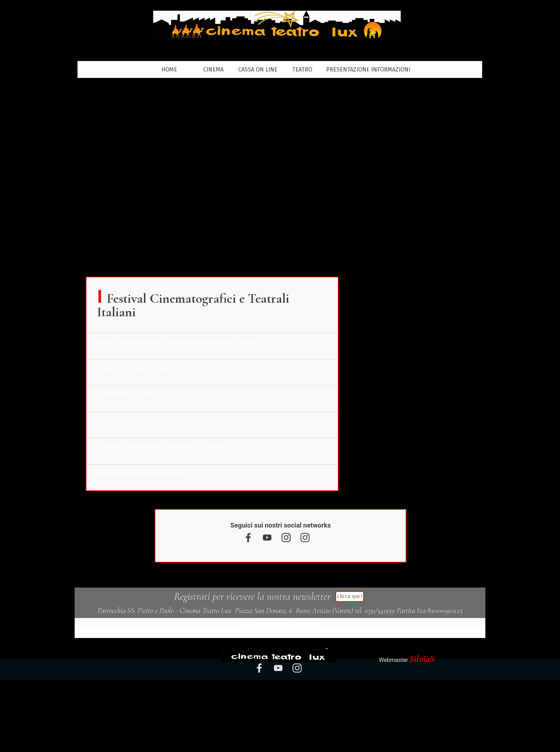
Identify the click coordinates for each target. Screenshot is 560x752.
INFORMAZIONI (391, 70)
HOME (169, 70)
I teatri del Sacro (121, 421)
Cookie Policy (447, 631)
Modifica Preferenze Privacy (133, 631)
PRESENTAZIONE (348, 70)
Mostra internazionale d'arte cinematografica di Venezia (179, 342)
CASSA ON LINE (258, 70)
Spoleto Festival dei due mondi (142, 473)
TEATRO (302, 70)
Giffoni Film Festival (127, 394)
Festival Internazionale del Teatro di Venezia (162, 447)
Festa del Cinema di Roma (136, 368)
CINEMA (213, 70)
